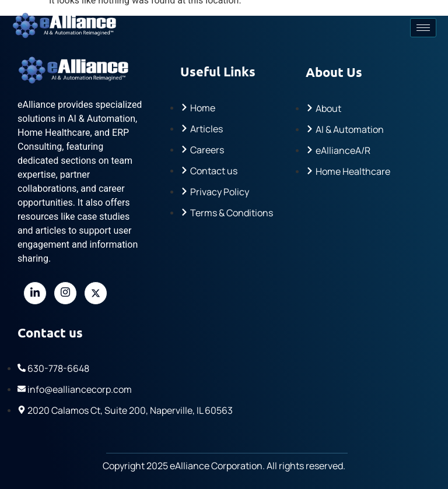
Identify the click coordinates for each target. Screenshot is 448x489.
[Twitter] (96, 293)
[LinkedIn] (35, 293)
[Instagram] (65, 293)
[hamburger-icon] (423, 28)
